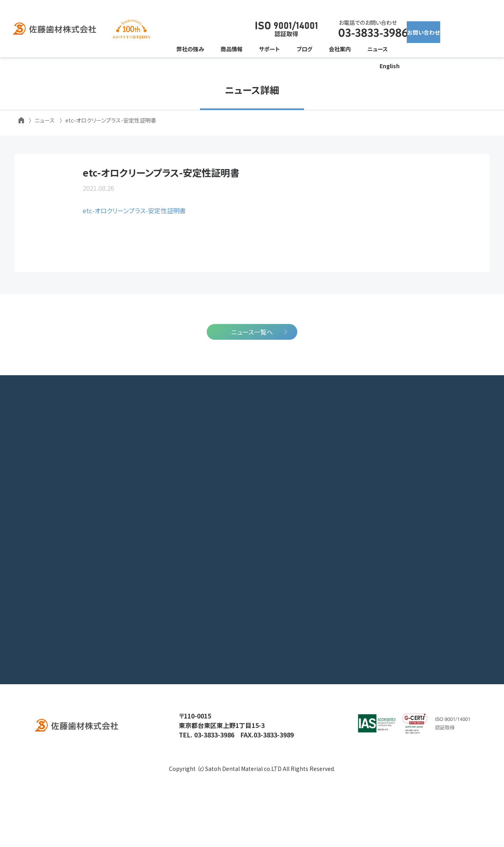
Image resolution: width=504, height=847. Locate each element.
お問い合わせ (427, 29)
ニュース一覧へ (252, 376)
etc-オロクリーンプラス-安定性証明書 (134, 228)
